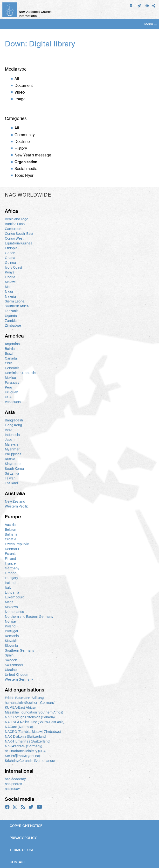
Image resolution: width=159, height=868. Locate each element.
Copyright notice (26, 826)
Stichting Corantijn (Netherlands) (30, 761)
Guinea (10, 263)
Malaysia (12, 444)
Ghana (10, 258)
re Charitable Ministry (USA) (26, 751)
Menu (150, 24)
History (21, 148)
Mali (8, 287)
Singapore (13, 464)
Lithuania (12, 592)
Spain (9, 655)
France (10, 563)
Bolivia (10, 349)
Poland (10, 626)
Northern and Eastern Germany (29, 617)
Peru (8, 387)
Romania (12, 636)
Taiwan (10, 478)
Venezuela (13, 402)
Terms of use (22, 850)
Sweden (11, 660)
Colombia (12, 368)
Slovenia (11, 646)
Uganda (11, 316)
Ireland (10, 583)
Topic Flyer (24, 175)
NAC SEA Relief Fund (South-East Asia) (35, 722)
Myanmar (12, 449)
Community (24, 135)
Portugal (11, 631)
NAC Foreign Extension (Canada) (30, 717)
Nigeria (10, 296)
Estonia (11, 554)
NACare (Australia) (19, 727)
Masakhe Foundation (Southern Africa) (34, 712)
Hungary (11, 578)
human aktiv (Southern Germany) (30, 703)
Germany (12, 568)
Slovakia (11, 641)
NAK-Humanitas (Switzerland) (28, 741)
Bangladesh (14, 420)
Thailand (11, 483)
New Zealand (15, 501)
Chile (9, 363)
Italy (8, 588)
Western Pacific (17, 506)
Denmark (12, 549)
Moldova (11, 607)
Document (24, 85)
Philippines (13, 454)
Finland (10, 559)
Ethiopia (11, 248)
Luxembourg (15, 597)
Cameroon (13, 229)
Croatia (10, 539)
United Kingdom (17, 675)
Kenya (10, 272)
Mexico (10, 378)
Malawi (10, 282)
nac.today (12, 789)
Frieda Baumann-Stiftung (24, 698)
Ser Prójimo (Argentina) (22, 756)
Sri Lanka (12, 473)
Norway (11, 621)
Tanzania (12, 311)
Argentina (12, 344)
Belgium (11, 530)
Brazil (9, 353)
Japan (10, 440)
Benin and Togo (17, 219)
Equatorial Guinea (19, 243)
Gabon (10, 253)
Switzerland (14, 665)
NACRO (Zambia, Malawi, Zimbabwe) (33, 732)
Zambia (11, 321)
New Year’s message (33, 155)
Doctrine (22, 142)
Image (20, 99)
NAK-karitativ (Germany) (23, 746)
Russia (10, 459)
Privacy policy (23, 838)
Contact (17, 862)
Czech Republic (17, 544)
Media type (16, 69)
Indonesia (12, 435)
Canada (11, 358)
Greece (11, 573)
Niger (9, 292)
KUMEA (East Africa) (20, 707)
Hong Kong (13, 425)
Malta (9, 602)
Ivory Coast (14, 267)
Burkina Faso (15, 224)
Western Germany (19, 679)
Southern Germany (20, 650)
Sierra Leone (15, 301)
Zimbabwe (13, 325)
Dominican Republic (20, 373)
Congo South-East (19, 234)
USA (8, 397)
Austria (10, 525)
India (9, 430)
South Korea (14, 469)
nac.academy (15, 779)
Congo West (14, 238)
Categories (16, 118)
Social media (26, 169)
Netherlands (14, 612)
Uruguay (11, 392)
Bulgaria (11, 534)
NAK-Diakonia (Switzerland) (26, 736)
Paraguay (12, 383)
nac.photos (13, 784)
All (17, 79)
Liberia (10, 277)
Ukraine (11, 670)
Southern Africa (17, 306)
